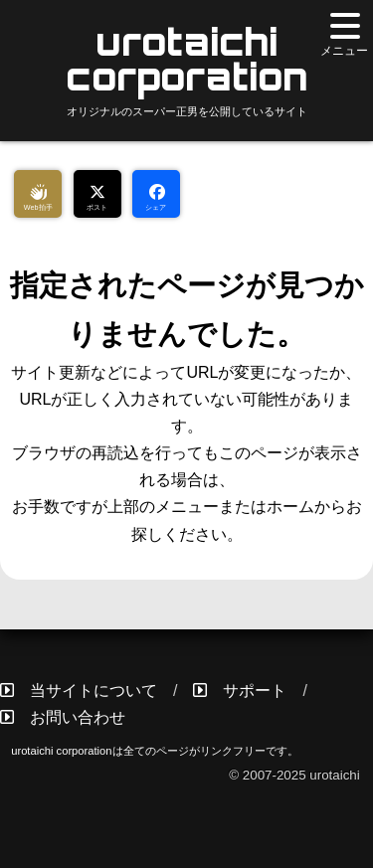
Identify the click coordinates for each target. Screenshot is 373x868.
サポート (255, 691)
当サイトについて (93, 691)
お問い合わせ (78, 717)
